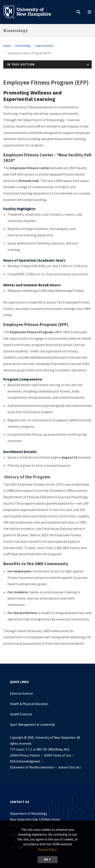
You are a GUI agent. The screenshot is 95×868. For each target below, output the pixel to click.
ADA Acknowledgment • (27, 761)
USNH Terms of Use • (59, 755)
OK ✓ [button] (48, 860)
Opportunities (44, 46)
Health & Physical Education (29, 704)
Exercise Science (21, 693)
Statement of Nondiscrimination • (34, 767)
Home (7, 46)
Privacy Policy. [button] (48, 850)
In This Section (21, 64)
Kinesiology (16, 31)
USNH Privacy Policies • (26, 755)
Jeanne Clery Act (69, 767)
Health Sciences (21, 714)
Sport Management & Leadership (32, 725)
